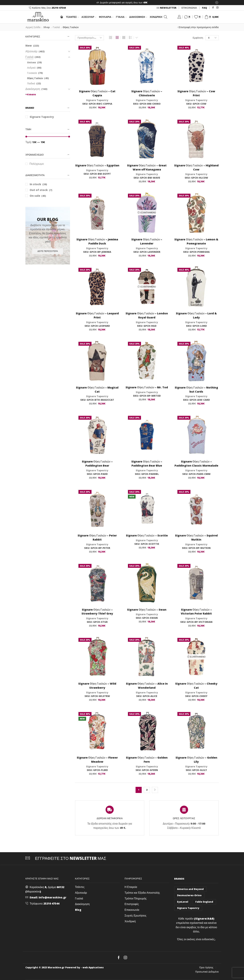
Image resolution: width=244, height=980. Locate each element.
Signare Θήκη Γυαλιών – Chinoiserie (147, 93)
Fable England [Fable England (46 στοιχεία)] (204, 902)
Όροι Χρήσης (206, 967)
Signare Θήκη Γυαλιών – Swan (147, 610)
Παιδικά (31, 83)
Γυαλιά (121, 17)
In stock (38, 184)
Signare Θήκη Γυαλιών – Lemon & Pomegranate (196, 241)
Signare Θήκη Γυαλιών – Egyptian (97, 165)
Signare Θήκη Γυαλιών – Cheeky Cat (196, 686)
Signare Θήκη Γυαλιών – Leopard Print (97, 315)
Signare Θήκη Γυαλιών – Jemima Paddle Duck (97, 241)
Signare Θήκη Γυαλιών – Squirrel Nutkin (196, 537)
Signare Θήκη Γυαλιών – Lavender (147, 241)
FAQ (204, 8)
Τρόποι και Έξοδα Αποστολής (142, 893)
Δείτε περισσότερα (48, 251)
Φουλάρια (106, 17)
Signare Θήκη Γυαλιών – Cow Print (196, 93)
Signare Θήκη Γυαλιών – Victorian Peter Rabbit (196, 612)
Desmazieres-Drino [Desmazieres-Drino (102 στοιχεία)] (189, 895)
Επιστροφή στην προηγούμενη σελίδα (199, 27)
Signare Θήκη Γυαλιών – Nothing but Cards (196, 390)
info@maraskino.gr (53, 897)
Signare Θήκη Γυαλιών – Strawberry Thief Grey (97, 612)
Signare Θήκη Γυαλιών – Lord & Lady (196, 315)
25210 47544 (51, 903)
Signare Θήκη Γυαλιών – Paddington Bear (97, 464)
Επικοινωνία (132, 910)
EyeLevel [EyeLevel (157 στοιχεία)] (183, 902)
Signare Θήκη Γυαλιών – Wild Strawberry (97, 686)
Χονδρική (156, 17)
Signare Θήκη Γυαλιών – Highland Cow (196, 167)
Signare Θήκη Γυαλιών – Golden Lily (196, 760)
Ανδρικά (31, 68)
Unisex (32, 62)
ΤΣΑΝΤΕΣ (72, 17)
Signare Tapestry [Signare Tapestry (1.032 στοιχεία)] (188, 908)
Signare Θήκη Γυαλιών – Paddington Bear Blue (147, 464)
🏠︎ (62, 17)
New (29, 46)
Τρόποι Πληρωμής (136, 898)
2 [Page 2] (147, 790)
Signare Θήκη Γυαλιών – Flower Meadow (97, 760)
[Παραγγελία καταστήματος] (89, 38)
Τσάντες (80, 887)
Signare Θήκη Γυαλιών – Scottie (147, 535)
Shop (47, 27)
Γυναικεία (32, 73)
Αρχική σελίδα (33, 27)
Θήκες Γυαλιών (35, 78)
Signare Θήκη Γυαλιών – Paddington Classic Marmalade (196, 464)
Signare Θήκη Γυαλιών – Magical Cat (97, 390)
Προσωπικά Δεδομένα (207, 972)
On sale (38, 196)
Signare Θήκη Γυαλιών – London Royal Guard (147, 315)
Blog (78, 910)
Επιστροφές (132, 904)
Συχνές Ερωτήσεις (135, 916)
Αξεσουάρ (89, 17)
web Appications (93, 967)
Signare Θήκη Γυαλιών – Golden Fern (147, 760)
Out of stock (41, 190)
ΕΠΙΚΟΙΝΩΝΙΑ (189, 8)
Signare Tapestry (97, 100)
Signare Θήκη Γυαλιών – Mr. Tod (147, 387)
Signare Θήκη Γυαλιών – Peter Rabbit (97, 537)
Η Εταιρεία (131, 887)
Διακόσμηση (138, 17)
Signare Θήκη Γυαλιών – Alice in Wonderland (147, 686)
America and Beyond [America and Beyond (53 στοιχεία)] (190, 889)
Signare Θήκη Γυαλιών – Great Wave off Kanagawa (147, 167)
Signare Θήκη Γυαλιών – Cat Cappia (97, 93)
